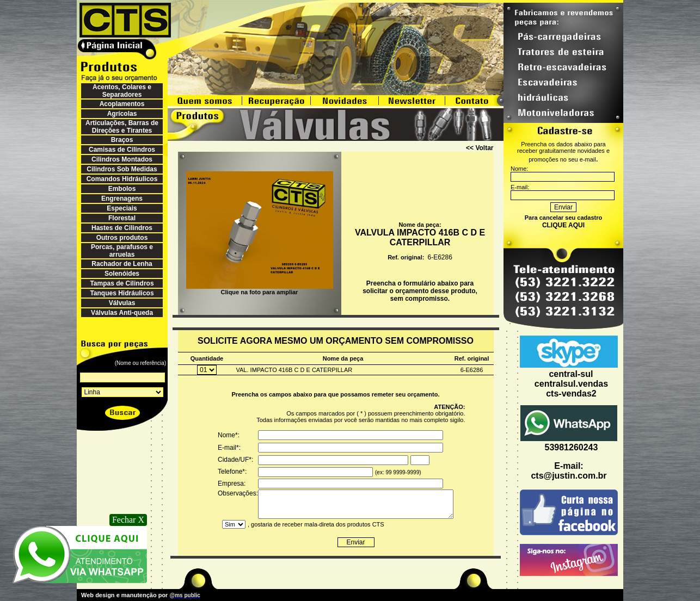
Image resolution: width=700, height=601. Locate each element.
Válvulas (122, 303)
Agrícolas (122, 114)
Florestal (122, 218)
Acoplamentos (122, 104)
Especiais (122, 208)
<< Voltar (480, 148)
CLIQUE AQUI (563, 225)
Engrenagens (122, 199)
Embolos (122, 189)
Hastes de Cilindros (122, 228)
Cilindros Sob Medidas (122, 169)
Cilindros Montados (122, 159)
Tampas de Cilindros (122, 283)
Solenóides (122, 274)
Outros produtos (122, 238)
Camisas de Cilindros (122, 150)
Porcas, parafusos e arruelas (122, 251)
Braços (122, 140)
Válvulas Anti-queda (122, 313)
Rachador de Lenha (122, 264)
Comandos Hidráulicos (122, 179)
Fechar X (128, 520)
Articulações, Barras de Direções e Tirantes (122, 127)
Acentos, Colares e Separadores (122, 91)
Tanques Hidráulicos (122, 293)
